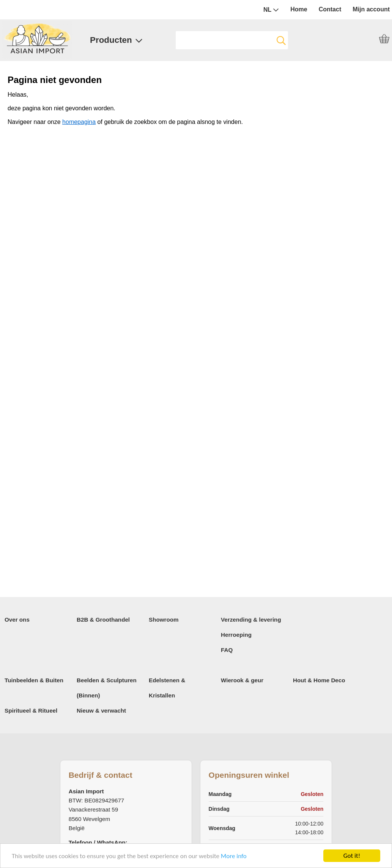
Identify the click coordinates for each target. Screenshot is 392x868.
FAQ (227, 650)
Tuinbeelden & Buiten (34, 680)
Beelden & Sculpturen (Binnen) (107, 688)
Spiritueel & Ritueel (31, 711)
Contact (330, 9)
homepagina (79, 122)
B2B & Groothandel (103, 620)
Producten (116, 40)
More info (234, 856)
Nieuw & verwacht (101, 711)
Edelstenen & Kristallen (167, 688)
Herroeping (236, 635)
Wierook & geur (242, 680)
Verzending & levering (251, 620)
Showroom (164, 620)
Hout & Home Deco (319, 680)
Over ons (17, 620)
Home (299, 9)
